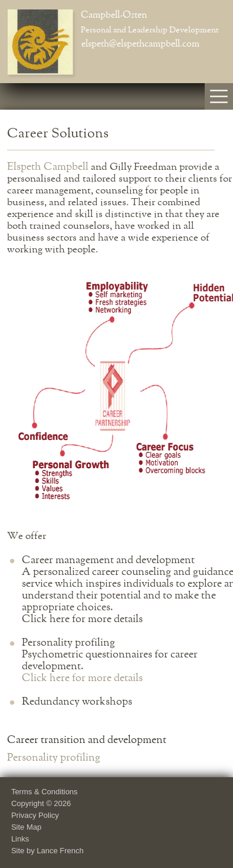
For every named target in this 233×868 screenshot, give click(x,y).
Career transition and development (87, 740)
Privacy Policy (35, 815)
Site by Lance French (47, 851)
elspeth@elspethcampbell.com (140, 44)
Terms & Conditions (45, 792)
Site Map (26, 827)
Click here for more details (82, 678)
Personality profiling (54, 758)
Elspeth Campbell (48, 167)
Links (20, 839)
